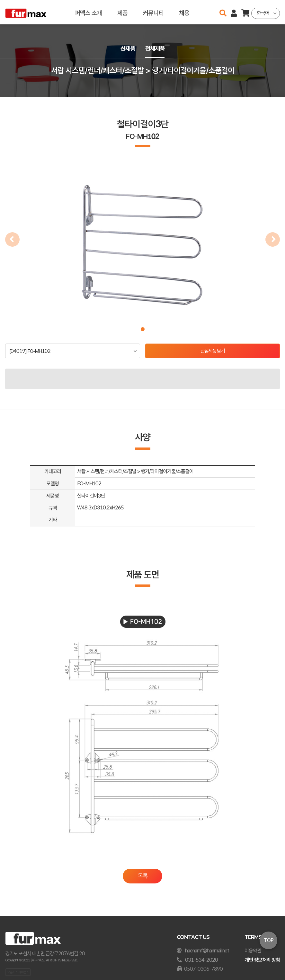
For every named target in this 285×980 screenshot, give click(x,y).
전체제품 (156, 49)
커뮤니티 (153, 12)
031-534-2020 (201, 960)
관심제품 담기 (213, 351)
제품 (122, 12)
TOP (269, 940)
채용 (184, 12)
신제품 (127, 49)
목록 (143, 877)
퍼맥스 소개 (88, 12)
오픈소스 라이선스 (18, 972)
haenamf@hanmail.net (207, 951)
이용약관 (253, 951)
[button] (143, 329)
